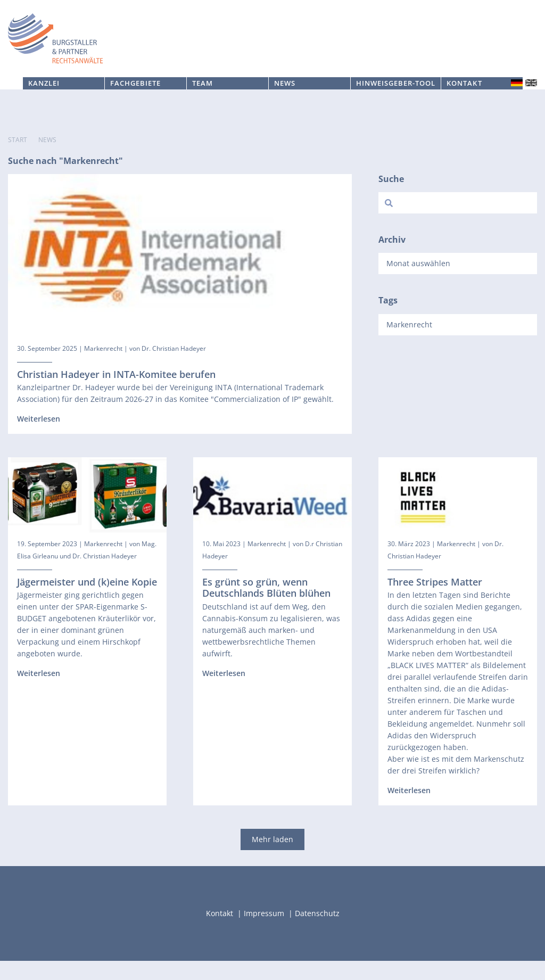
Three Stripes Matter (435, 600)
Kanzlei (44, 102)
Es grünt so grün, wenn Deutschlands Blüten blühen (266, 606)
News (285, 102)
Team (203, 102)
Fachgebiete (135, 102)
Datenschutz (317, 932)
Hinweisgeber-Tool (396, 102)
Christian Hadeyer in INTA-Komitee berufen (116, 393)
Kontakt (464, 102)
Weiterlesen (39, 438)
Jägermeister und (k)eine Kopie (87, 600)
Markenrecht (103, 367)
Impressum (265, 932)
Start (18, 159)
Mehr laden (272, 858)
